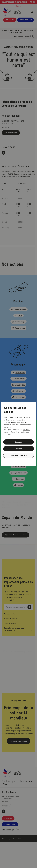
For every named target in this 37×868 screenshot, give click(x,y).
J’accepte (19, 442)
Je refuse (18, 449)
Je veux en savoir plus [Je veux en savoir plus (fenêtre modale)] (19, 455)
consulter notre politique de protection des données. (17, 432)
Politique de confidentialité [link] (19, 460)
